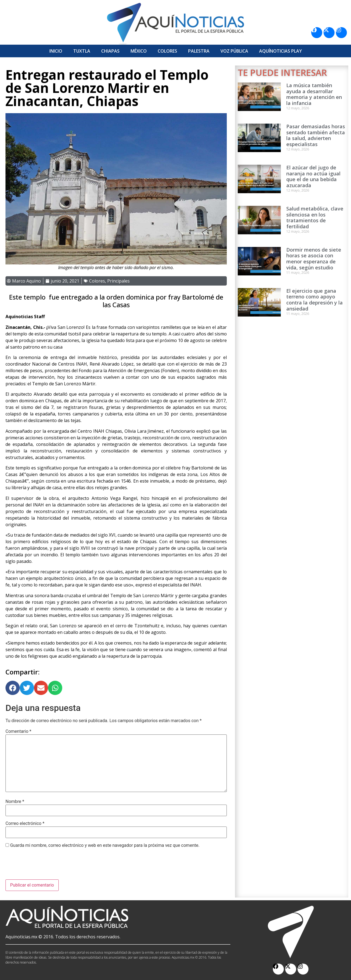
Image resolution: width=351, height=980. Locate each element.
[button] (13, 688)
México (139, 51)
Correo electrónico (25, 824)
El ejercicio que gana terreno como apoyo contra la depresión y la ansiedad (315, 300)
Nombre (15, 802)
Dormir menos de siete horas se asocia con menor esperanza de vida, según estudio (314, 259)
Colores (167, 51)
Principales (118, 281)
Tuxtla (82, 51)
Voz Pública (234, 51)
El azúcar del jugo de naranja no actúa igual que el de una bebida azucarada (313, 176)
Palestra (199, 51)
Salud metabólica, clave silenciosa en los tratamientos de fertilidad (315, 217)
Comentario (18, 731)
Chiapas (110, 51)
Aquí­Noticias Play (281, 51)
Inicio (56, 51)
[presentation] (47, 866)
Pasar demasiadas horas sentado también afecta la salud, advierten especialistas (316, 135)
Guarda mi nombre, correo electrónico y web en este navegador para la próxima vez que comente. (105, 845)
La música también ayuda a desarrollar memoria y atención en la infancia (314, 94)
